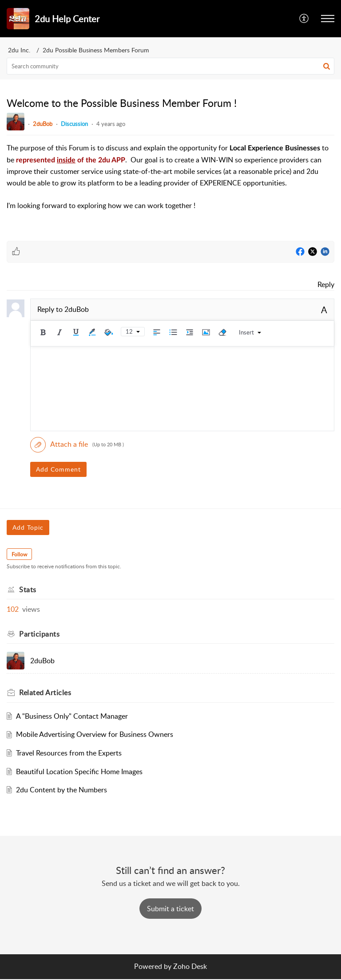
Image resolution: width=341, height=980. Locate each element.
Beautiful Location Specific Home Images (79, 771)
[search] (170, 66)
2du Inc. (19, 50)
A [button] (324, 310)
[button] (304, 19)
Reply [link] (326, 284)
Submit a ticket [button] (170, 909)
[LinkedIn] (325, 252)
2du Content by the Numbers (61, 790)
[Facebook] (300, 252)
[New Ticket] (170, 909)
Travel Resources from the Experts (69, 753)
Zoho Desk (190, 966)
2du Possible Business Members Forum (96, 50)
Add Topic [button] (28, 527)
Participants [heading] (39, 634)
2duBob (43, 124)
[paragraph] (170, 177)
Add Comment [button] (58, 469)
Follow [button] (19, 554)
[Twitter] (313, 252)
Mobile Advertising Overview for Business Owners (95, 734)
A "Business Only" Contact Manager (72, 716)
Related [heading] (45, 693)
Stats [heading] (28, 590)
